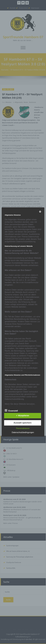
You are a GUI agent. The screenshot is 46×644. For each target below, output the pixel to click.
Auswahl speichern (23, 423)
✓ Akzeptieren (23, 416)
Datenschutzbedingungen (23, 432)
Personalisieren (23, 428)
